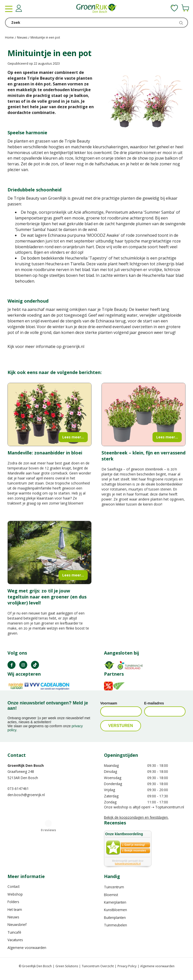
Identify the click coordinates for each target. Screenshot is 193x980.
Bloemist (111, 895)
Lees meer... (73, 437)
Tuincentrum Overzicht (98, 966)
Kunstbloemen (115, 910)
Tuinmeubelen (115, 925)
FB (11, 665)
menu (9, 9)
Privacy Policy (127, 966)
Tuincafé (14, 932)
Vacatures (15, 940)
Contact (13, 886)
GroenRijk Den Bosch (26, 765)
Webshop (15, 894)
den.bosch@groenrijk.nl (26, 795)
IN (23, 665)
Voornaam (109, 703)
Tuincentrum (114, 887)
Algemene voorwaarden (27, 948)
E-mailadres (154, 703)
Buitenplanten (115, 917)
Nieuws (13, 917)
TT (35, 665)
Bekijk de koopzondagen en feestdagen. (136, 817)
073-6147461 (18, 788)
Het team (15, 909)
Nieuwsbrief (17, 925)
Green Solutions (67, 966)
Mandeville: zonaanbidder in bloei (45, 453)
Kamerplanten (115, 902)
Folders (13, 902)
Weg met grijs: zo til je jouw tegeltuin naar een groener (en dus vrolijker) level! (47, 597)
